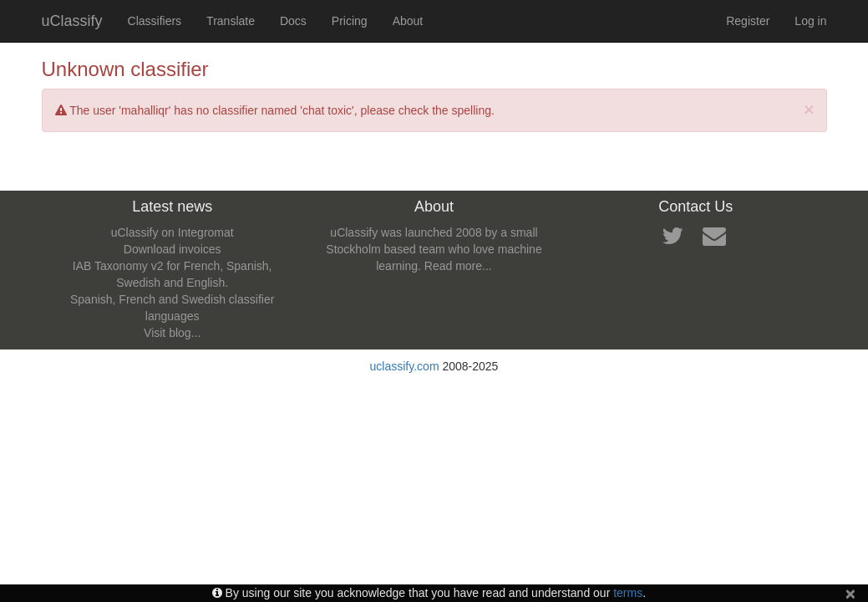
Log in (810, 21)
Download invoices (173, 249)
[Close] (809, 109)
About (408, 21)
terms (628, 593)
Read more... (458, 266)
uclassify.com (405, 366)
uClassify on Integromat (173, 232)
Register (748, 21)
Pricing (350, 21)
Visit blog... (172, 333)
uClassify (72, 21)
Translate (231, 21)
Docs (293, 21)
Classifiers (155, 21)
